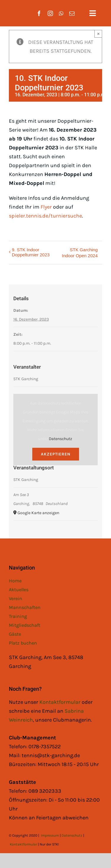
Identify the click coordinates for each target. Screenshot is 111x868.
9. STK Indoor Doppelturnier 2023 (31, 252)
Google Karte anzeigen (38, 513)
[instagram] (50, 13)
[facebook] (39, 13)
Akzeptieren (56, 454)
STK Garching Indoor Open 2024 (80, 253)
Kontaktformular (61, 702)
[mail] (72, 13)
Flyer (46, 207)
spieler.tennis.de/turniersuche (45, 216)
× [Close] (98, 34)
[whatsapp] (61, 13)
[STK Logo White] (15, 9)
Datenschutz (61, 439)
